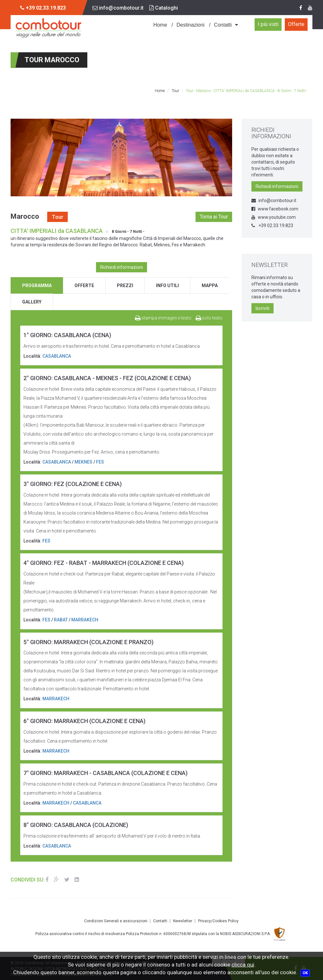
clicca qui (243, 965)
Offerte (296, 24)
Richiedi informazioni (122, 267)
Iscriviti (262, 308)
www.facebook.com (275, 209)
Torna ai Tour (214, 217)
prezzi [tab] (125, 285)
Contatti (223, 25)
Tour (175, 91)
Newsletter (183, 921)
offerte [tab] (84, 285)
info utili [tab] (167, 285)
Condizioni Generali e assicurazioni (116, 921)
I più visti (268, 24)
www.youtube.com (274, 217)
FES (100, 462)
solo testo (209, 318)
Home (160, 25)
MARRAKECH (85, 620)
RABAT (61, 620)
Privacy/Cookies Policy (218, 921)
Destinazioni (191, 25)
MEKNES (83, 462)
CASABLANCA (57, 356)
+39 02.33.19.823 (272, 226)
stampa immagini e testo (163, 318)
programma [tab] (37, 285)
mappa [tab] (210, 285)
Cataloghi (164, 8)
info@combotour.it (118, 8)
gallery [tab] (32, 302)
